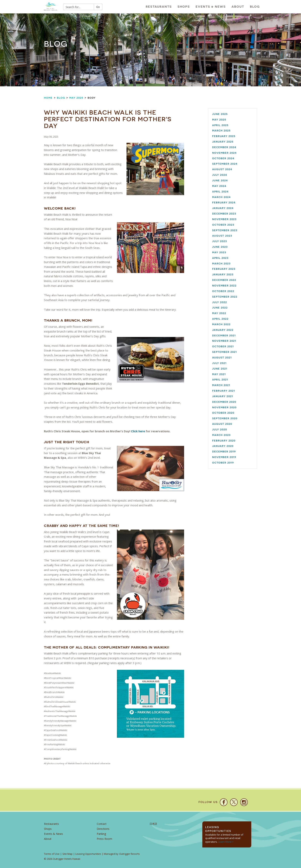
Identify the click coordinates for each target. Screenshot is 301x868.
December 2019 (224, 451)
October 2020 (223, 413)
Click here (138, 431)
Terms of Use (52, 854)
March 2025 (221, 130)
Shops (184, 7)
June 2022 (220, 307)
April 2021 (220, 379)
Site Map (67, 854)
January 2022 (223, 330)
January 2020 (223, 446)
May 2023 (219, 252)
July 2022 (220, 302)
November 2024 (224, 153)
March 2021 (221, 385)
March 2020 (221, 435)
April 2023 (220, 258)
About (238, 7)
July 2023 (220, 241)
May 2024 (219, 186)
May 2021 (219, 374)
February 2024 (224, 202)
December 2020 (224, 402)
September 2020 (225, 418)
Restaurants (159, 7)
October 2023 (223, 225)
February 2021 (224, 391)
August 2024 (222, 169)
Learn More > (226, 842)
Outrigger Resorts (129, 854)
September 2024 (225, 164)
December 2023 (224, 213)
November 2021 (224, 341)
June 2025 (220, 114)
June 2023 (220, 247)
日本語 (153, 824)
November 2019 (224, 457)
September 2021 (225, 352)
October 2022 (223, 291)
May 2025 (76, 98)
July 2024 (220, 175)
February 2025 (224, 136)
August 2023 (222, 236)
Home (48, 98)
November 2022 (224, 285)
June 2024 (220, 180)
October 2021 (223, 346)
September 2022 (225, 297)
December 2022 (224, 280)
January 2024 (223, 208)
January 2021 (223, 396)
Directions (103, 829)
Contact (102, 824)
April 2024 (220, 191)
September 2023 (225, 230)
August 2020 (222, 424)
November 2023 (224, 219)
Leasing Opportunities (88, 854)
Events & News (211, 7)
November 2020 (224, 407)
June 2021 (220, 368)
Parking (101, 834)
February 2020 (224, 440)
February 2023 (224, 269)
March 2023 (221, 263)
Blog (255, 7)
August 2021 (222, 357)
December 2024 (224, 147)
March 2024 (221, 197)
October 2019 (223, 462)
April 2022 (220, 319)
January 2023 (223, 274)
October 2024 (223, 158)
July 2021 (219, 363)
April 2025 (220, 125)
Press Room (104, 839)
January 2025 (223, 142)
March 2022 (221, 324)
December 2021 (224, 335)
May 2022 (219, 313)
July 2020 (220, 429)
